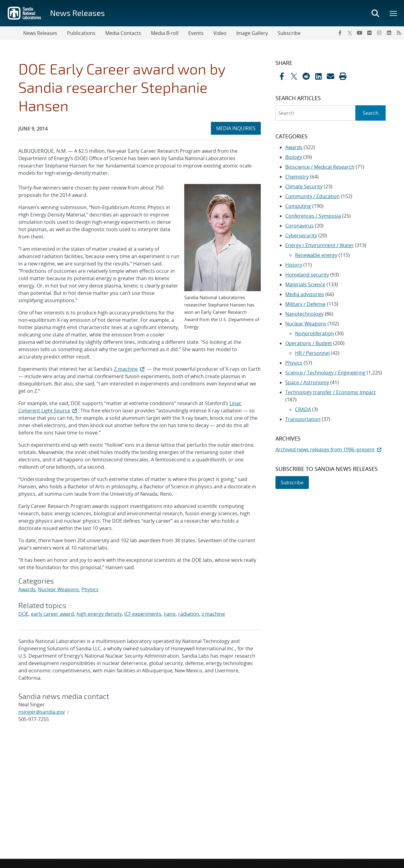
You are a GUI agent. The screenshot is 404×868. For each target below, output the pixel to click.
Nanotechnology (304, 314)
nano (170, 614)
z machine (213, 614)
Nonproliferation (314, 333)
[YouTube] (360, 33)
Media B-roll (165, 33)
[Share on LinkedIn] (318, 76)
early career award (52, 614)
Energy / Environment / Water (320, 245)
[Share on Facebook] (282, 76)
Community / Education (312, 196)
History (294, 265)
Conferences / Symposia (313, 216)
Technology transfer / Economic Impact (331, 392)
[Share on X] (294, 76)
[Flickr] (369, 33)
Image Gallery (252, 33)
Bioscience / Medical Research (320, 167)
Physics (90, 589)
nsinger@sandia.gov (42, 712)
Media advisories (305, 294)
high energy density (99, 614)
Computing (298, 206)
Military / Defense (305, 304)
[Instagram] (379, 33)
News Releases (77, 13)
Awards (27, 589)
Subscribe (289, 33)
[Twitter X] (350, 33)
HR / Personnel (312, 353)
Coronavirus (299, 226)
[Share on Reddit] (306, 76)
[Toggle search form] (375, 13)
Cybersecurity (301, 235)
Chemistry (297, 177)
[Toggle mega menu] (394, 13)
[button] (343, 76)
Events (196, 33)
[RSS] (399, 33)
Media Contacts (123, 33)
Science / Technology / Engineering (325, 373)
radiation (189, 614)
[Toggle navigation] (12, 33)
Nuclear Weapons (58, 589)
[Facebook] (340, 33)
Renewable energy (316, 255)
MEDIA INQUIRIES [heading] (238, 128)
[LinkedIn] (389, 33)
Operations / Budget (309, 343)
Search (371, 113)
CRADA (303, 409)
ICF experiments (143, 614)
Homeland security (307, 275)
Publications (81, 33)
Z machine (130, 369)
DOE (23, 614)
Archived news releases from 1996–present (329, 449)
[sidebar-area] (327, 274)
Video (220, 33)
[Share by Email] (331, 76)
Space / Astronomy (307, 382)
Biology (294, 157)
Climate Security (304, 186)
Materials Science (305, 284)
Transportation (303, 419)
